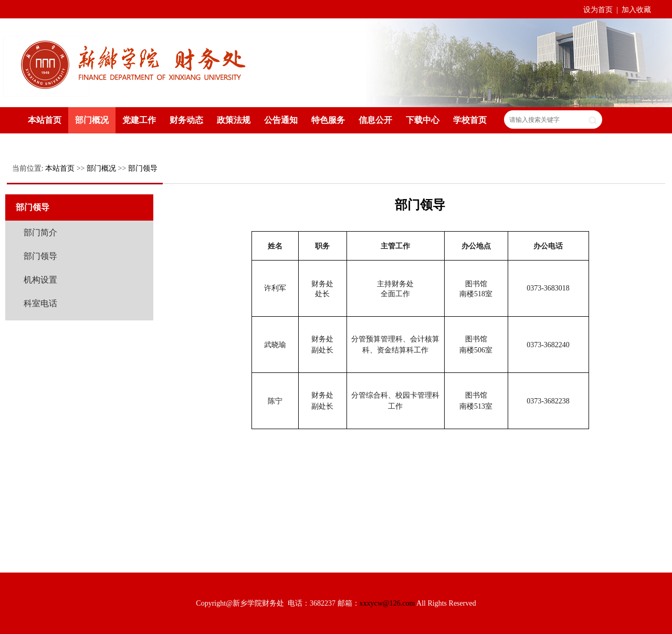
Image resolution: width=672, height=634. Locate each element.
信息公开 (375, 120)
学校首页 (470, 120)
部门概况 (92, 120)
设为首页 (599, 10)
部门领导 (143, 168)
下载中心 (423, 120)
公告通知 (281, 120)
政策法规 (234, 120)
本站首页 (45, 120)
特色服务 (328, 120)
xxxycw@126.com (387, 603)
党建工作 (139, 120)
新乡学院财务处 (134, 62)
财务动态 (186, 120)
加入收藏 (636, 10)
